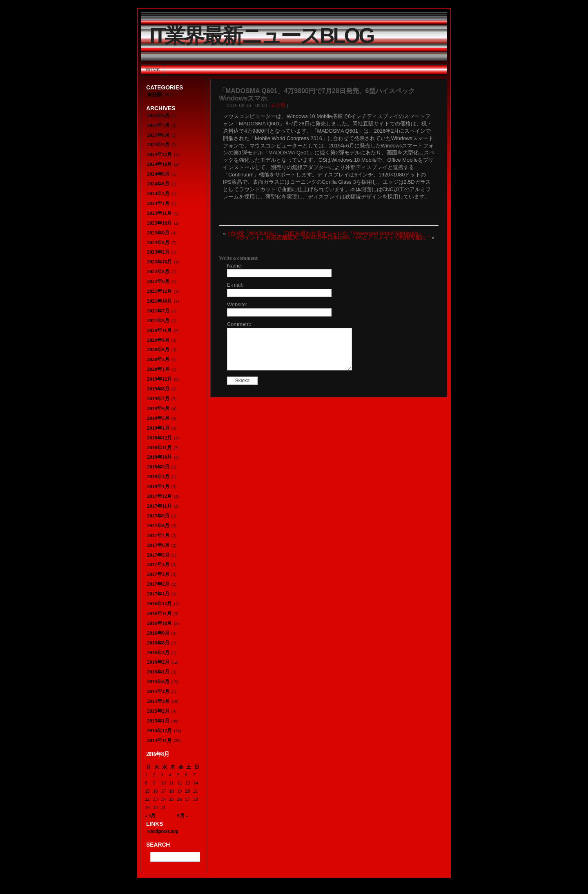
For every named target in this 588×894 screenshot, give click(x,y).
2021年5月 (158, 321)
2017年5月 (158, 555)
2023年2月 (158, 252)
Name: (235, 266)
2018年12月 (159, 438)
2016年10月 (159, 623)
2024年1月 (158, 203)
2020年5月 (158, 359)
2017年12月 (159, 496)
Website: (237, 304)
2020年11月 (159, 330)
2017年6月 (158, 545)
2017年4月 (158, 564)
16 (156, 791)
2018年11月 (159, 448)
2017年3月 (158, 574)
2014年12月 (159, 731)
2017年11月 (159, 506)
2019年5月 (158, 418)
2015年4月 (158, 691)
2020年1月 (158, 369)
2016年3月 (158, 653)
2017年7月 (158, 535)
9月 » (183, 816)
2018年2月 (158, 477)
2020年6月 (158, 350)
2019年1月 (158, 428)
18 (171, 791)
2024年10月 (159, 164)
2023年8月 (158, 243)
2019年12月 (159, 379)
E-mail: (235, 285)
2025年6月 (158, 135)
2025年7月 (158, 125)
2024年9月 (158, 174)
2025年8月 (158, 116)
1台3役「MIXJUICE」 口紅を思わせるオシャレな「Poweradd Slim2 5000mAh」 (326, 233)
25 (171, 799)
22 (147, 799)
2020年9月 (158, 340)
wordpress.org (163, 831)
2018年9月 (158, 467)
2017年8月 (158, 526)
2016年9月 (158, 633)
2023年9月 (158, 233)
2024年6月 (158, 184)
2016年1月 (158, 672)
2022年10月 (159, 262)
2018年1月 (158, 486)
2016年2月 (158, 662)
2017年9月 (158, 516)
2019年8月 (158, 389)
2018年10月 (159, 457)
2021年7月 (158, 311)
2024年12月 (159, 154)
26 (180, 799)
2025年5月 (158, 145)
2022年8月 (158, 272)
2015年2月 (158, 711)
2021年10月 (159, 301)
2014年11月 (159, 740)
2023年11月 (159, 213)
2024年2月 (158, 194)
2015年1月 (158, 721)
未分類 (278, 105)
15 (147, 791)
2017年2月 (158, 584)
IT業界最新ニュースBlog (261, 36)
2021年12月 (159, 291)
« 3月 (150, 816)
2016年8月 (158, 643)
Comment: (239, 324)
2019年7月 (158, 399)
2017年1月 (158, 594)
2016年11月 (159, 613)
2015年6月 (158, 682)
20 (188, 791)
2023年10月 (159, 223)
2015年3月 (158, 701)
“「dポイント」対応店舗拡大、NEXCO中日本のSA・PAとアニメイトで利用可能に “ (329, 237)
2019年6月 (158, 408)
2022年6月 (158, 281)
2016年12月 (159, 604)
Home (153, 69)
